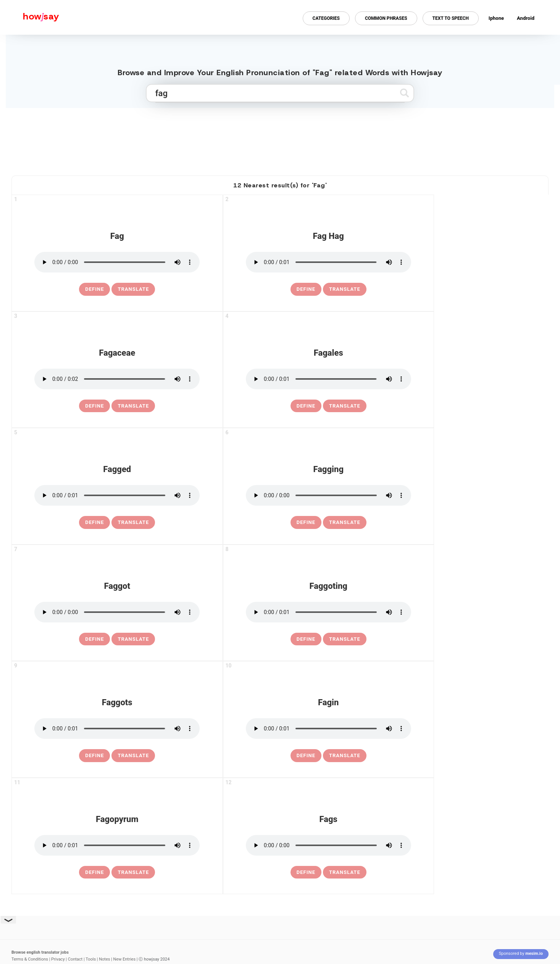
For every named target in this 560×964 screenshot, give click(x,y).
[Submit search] (404, 93)
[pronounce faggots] (117, 729)
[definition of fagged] (94, 522)
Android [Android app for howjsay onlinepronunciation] (526, 18)
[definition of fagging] (306, 522)
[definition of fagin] (306, 756)
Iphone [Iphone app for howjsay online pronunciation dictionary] (496, 18)
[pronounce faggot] (117, 612)
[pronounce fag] (117, 262)
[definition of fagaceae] (94, 406)
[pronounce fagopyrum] (117, 845)
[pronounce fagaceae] (117, 379)
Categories (326, 18)
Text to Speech (451, 18)
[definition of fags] (306, 872)
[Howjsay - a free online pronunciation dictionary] (30, 17)
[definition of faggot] (94, 639)
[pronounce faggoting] (328, 612)
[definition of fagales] (306, 406)
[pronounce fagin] (328, 729)
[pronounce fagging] (328, 495)
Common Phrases (386, 18)
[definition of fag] (94, 289)
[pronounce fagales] (328, 379)
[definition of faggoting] (306, 639)
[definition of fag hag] (306, 289)
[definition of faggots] (94, 756)
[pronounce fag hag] (328, 262)
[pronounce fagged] (117, 495)
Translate (133, 289)
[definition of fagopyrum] (94, 872)
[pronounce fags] (328, 845)
